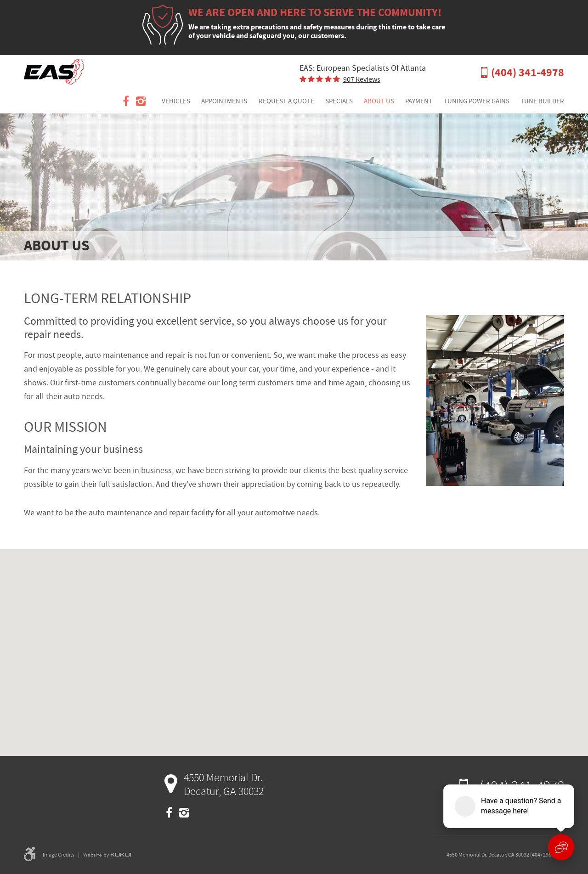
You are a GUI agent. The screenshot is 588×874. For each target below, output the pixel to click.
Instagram (141, 101)
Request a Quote (286, 101)
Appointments (224, 101)
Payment (419, 101)
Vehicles (176, 101)
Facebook (126, 101)
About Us (379, 101)
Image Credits (59, 855)
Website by (107, 855)
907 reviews (362, 79)
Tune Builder (542, 101)
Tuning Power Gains (477, 101)
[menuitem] (176, 101)
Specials (339, 101)
